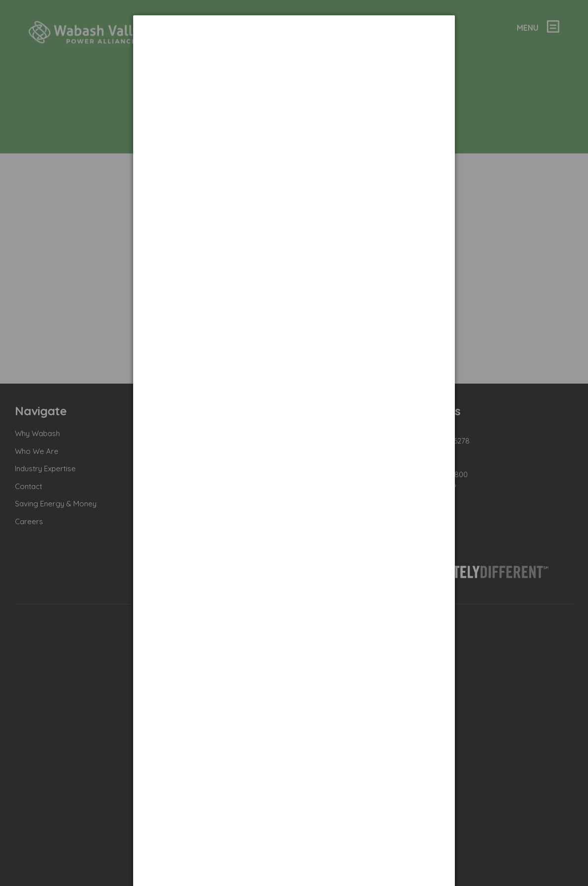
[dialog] (294, 52)
